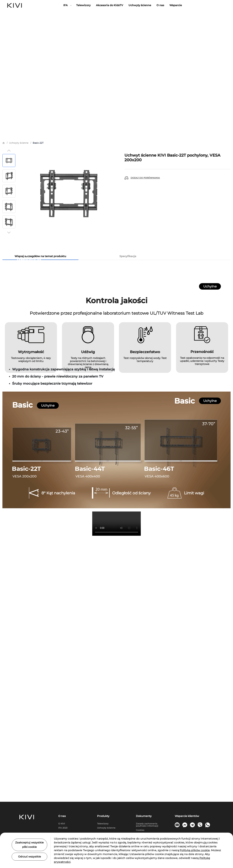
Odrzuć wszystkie (30, 857)
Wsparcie (176, 5)
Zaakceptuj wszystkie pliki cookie (29, 845)
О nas (160, 5)
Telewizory (83, 5)
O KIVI (62, 824)
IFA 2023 (63, 828)
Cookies (140, 830)
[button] (9, 23)
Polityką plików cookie (195, 850)
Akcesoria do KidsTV (110, 5)
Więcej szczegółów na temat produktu (40, 129)
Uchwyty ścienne (140, 5)
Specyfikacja (128, 129)
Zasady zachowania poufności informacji (147, 825)
